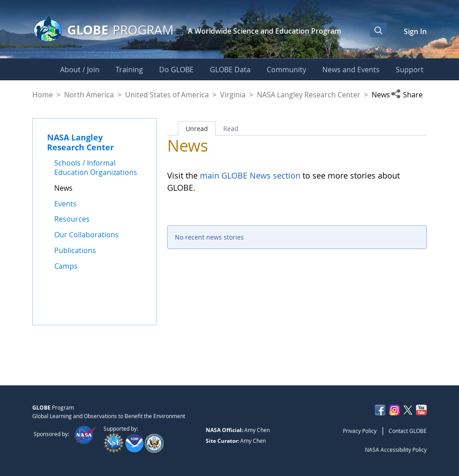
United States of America (167, 95)
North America (89, 95)
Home (43, 95)
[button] (409, 95)
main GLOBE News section (249, 175)
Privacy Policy (360, 431)
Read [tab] (231, 129)
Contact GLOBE (408, 431)
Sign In (415, 31)
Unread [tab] (197, 129)
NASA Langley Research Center (309, 95)
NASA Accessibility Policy (396, 450)
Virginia (233, 95)
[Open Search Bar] (378, 30)
